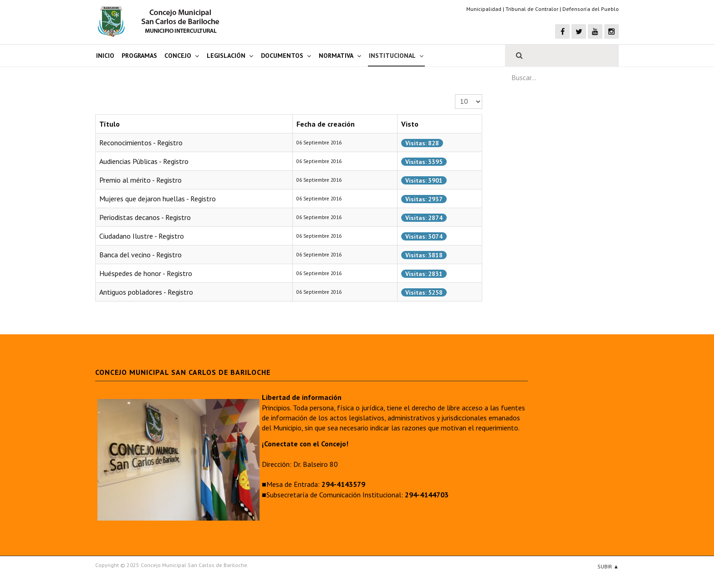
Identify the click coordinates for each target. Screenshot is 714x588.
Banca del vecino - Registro (140, 255)
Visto (410, 124)
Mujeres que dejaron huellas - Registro (158, 199)
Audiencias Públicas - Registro (144, 161)
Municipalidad (484, 9)
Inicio (105, 56)
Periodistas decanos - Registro (145, 217)
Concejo (178, 56)
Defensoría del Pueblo (591, 9)
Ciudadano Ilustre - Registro (142, 236)
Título (110, 124)
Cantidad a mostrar (455, 95)
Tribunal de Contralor (532, 9)
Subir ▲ (608, 566)
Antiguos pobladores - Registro (146, 292)
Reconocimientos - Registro (141, 143)
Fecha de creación (326, 124)
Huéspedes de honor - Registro (146, 273)
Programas (139, 56)
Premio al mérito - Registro (140, 180)
